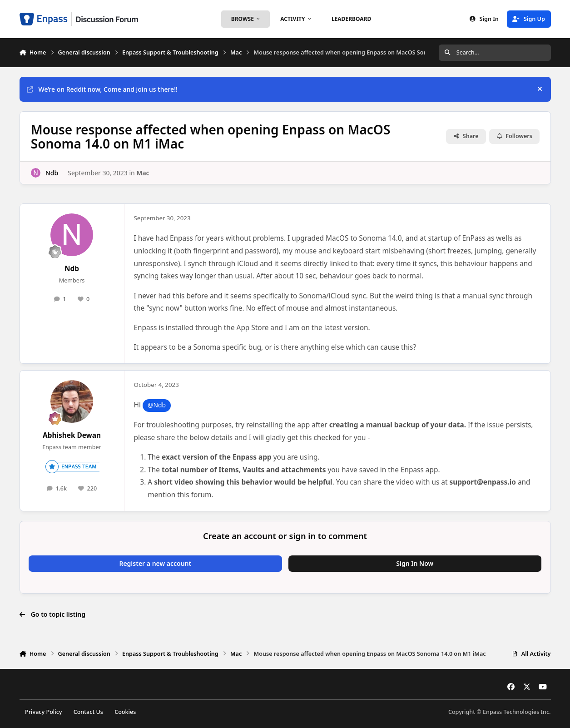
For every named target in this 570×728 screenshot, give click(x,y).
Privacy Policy (43, 712)
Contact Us (88, 712)
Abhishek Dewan (72, 435)
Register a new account (155, 563)
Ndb (51, 172)
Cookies (125, 712)
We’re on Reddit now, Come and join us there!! (102, 89)
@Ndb (157, 405)
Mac (143, 172)
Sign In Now (415, 563)
